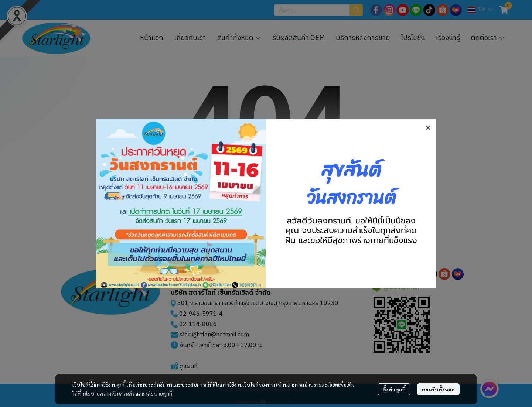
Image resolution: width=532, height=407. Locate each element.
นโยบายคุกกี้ (159, 393)
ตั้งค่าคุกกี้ (394, 389)
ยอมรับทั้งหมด (438, 389)
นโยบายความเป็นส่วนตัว (108, 393)
